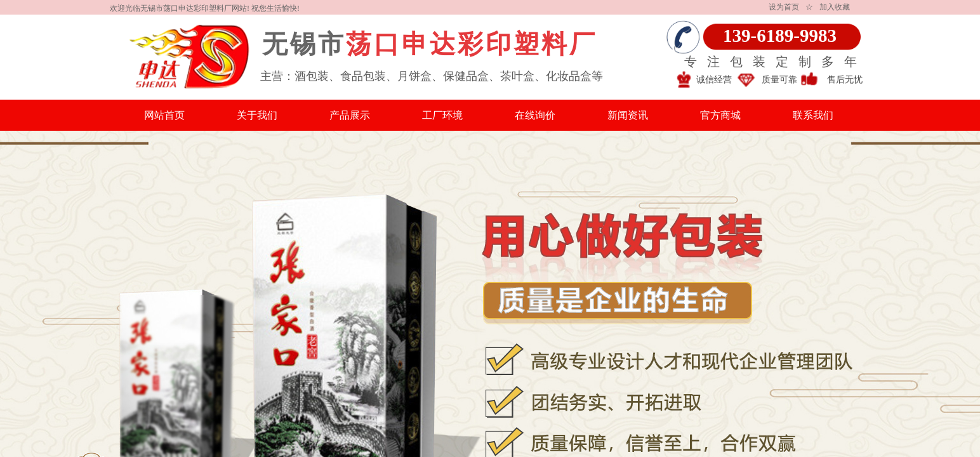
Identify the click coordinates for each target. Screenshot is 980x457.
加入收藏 (835, 7)
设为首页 (784, 7)
